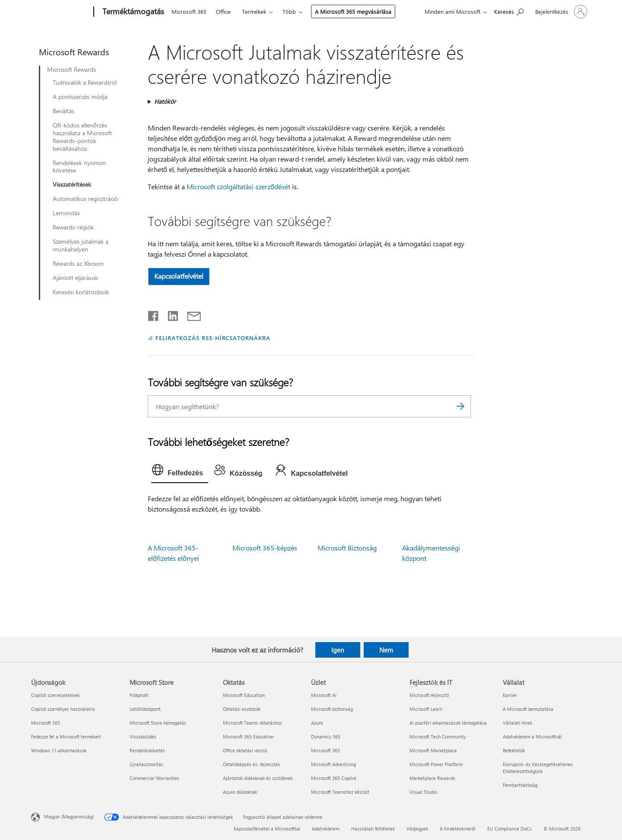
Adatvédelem (326, 829)
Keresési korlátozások (81, 292)
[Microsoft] (61, 12)
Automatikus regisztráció (85, 199)
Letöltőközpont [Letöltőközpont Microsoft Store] (145, 709)
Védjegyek (417, 829)
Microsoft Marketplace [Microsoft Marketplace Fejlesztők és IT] (433, 750)
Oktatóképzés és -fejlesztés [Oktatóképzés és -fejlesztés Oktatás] (252, 764)
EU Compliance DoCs (509, 829)
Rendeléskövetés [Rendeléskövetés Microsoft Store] (147, 750)
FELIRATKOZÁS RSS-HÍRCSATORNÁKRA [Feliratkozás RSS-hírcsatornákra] (213, 338)
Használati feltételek (373, 829)
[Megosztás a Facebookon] (154, 314)
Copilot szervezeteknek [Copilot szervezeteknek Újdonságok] (55, 695)
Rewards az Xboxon (78, 264)
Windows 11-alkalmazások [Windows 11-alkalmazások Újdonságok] (59, 750)
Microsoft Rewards (71, 70)
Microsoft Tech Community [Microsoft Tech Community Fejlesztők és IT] (438, 737)
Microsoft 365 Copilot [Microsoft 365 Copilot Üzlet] (334, 778)
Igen (338, 650)
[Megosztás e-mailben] (190, 314)
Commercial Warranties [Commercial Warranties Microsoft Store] (154, 778)
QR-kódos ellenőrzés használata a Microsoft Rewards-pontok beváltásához (82, 137)
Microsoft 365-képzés (265, 548)
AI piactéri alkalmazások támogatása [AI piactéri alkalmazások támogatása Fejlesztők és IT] (448, 723)
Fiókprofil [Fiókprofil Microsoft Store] (139, 695)
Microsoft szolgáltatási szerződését (238, 186)
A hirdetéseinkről (458, 829)
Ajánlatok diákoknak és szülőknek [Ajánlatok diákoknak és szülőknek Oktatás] (258, 778)
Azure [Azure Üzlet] (317, 723)
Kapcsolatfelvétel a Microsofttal (267, 829)
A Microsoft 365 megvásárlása (353, 11)
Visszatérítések (72, 185)
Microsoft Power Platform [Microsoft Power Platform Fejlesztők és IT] (436, 764)
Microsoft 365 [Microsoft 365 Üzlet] (325, 750)
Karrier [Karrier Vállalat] (510, 695)
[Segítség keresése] (509, 11)
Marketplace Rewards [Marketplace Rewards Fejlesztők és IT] (432, 778)
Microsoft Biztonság (347, 548)
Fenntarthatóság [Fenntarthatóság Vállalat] (520, 785)
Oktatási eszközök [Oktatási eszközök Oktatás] (242, 709)
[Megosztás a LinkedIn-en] (170, 314)
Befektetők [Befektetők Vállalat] (514, 750)
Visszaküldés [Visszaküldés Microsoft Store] (143, 737)
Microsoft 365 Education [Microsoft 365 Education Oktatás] (248, 737)
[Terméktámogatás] (132, 12)
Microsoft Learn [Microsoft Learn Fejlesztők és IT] (426, 709)
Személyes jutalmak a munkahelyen (81, 245)
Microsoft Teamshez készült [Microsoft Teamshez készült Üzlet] (340, 792)
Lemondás (66, 213)
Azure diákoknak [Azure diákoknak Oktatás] (240, 792)
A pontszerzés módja (80, 97)
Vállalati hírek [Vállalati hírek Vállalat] (517, 723)
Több (289, 11)
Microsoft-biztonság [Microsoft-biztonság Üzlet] (332, 709)
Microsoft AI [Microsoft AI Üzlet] (324, 695)
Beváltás (63, 111)
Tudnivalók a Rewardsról (85, 83)
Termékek (254, 11)
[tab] (180, 472)
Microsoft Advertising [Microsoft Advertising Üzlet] (333, 764)
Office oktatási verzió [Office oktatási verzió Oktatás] (245, 750)
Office (223, 11)
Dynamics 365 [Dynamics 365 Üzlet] (326, 737)
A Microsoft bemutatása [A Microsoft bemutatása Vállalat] (528, 709)
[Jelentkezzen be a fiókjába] (560, 12)
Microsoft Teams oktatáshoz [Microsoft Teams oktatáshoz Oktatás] (252, 723)
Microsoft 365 (189, 11)
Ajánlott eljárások (75, 278)
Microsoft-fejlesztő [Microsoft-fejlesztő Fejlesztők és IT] (429, 695)
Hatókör (165, 101)
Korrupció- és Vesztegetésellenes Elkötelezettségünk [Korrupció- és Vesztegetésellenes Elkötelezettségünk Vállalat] (538, 768)
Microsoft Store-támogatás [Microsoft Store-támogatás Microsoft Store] (158, 723)
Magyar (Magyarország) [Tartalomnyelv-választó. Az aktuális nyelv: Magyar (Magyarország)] (69, 816)
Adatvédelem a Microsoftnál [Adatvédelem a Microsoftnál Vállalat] (532, 737)
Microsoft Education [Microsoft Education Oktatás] (244, 695)
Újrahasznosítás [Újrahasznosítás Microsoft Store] (146, 764)
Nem (386, 650)
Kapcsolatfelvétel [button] (179, 276)
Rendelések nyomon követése (79, 167)
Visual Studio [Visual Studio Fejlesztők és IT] (423, 792)
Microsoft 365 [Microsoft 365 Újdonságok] (46, 723)
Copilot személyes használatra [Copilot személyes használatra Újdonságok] (63, 709)
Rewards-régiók (73, 227)
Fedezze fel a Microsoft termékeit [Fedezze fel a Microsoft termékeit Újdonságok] (66, 737)
